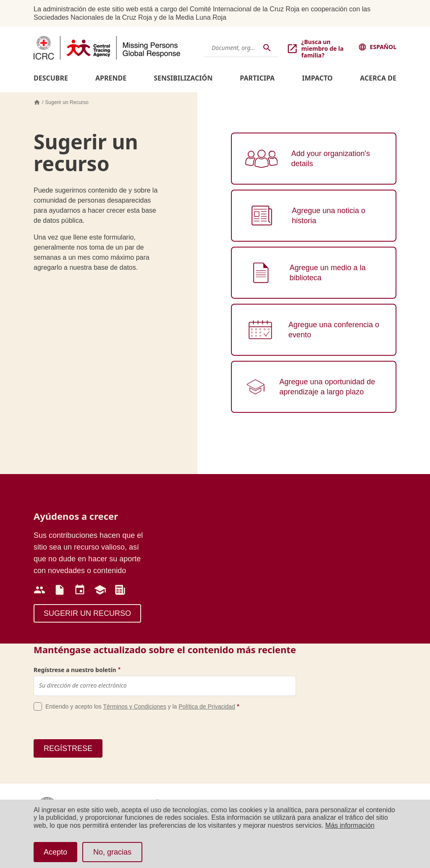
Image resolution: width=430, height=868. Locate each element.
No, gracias (112, 852)
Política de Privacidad (207, 706)
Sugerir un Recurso (67, 102)
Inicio (37, 102)
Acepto (55, 852)
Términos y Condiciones (135, 706)
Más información (350, 825)
